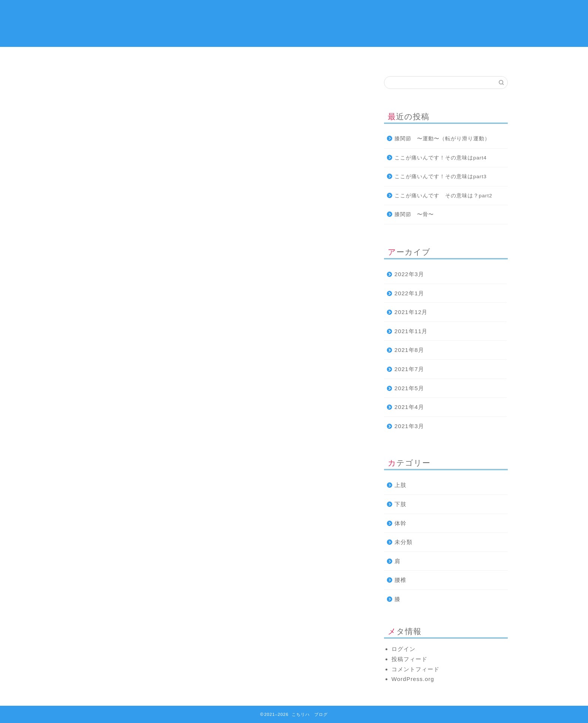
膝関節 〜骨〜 (414, 214)
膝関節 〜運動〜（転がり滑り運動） (442, 139)
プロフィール (187, 57)
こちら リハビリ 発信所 (294, 23)
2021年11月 (411, 331)
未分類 (403, 542)
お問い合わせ (472, 57)
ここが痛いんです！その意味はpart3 (441, 177)
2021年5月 (409, 388)
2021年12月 (411, 312)
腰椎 (400, 580)
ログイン (403, 649)
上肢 (258, 57)
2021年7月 (409, 369)
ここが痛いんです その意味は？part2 (443, 196)
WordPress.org (413, 679)
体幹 (330, 57)
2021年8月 (409, 350)
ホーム (116, 57)
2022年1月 (409, 293)
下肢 (401, 57)
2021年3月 (409, 426)
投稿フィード (409, 659)
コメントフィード (415, 669)
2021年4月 (409, 407)
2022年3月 (409, 274)
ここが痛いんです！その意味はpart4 (441, 158)
